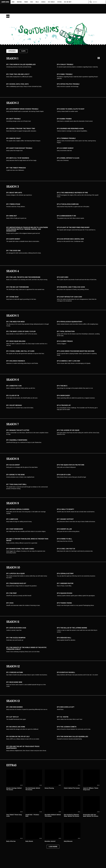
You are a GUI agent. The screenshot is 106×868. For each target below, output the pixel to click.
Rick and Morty (68, 2)
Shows (13, 2)
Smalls (37, 2)
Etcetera (59, 2)
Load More (53, 847)
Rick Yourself (51, 2)
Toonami (26, 2)
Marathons (19, 2)
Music (32, 2)
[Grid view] (99, 58)
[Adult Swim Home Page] (5, 2)
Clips (23, 51)
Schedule (43, 2)
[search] (103, 2)
